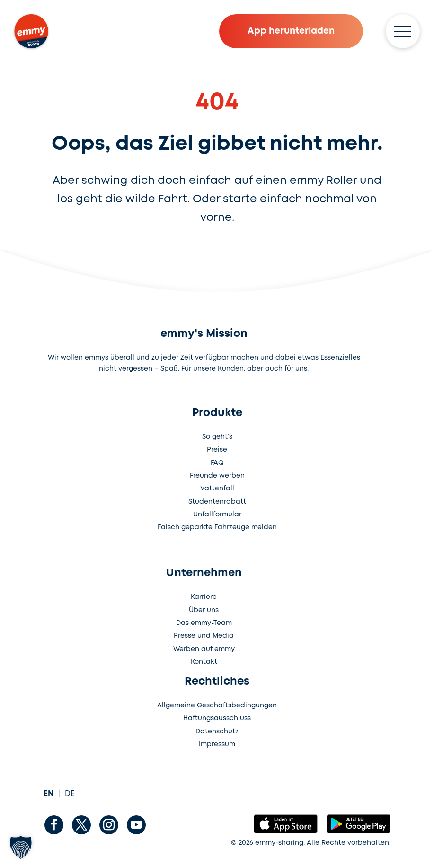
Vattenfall (217, 488)
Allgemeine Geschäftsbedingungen (217, 705)
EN (49, 794)
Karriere (204, 597)
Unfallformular (217, 515)
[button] (21, 847)
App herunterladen (291, 31)
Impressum (217, 744)
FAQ (217, 463)
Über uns (204, 610)
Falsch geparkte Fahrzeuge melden (217, 527)
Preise (217, 450)
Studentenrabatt (217, 502)
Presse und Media (204, 636)
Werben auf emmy (204, 649)
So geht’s (217, 437)
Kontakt (204, 662)
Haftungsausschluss (217, 718)
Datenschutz (217, 732)
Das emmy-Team (204, 623)
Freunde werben (217, 476)
